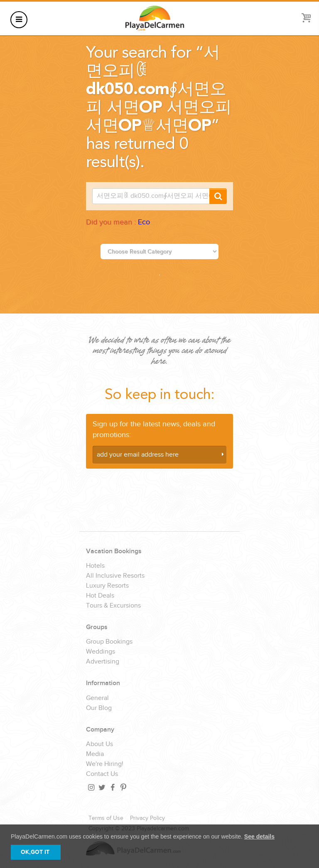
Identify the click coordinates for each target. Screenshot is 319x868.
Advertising (103, 662)
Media (95, 754)
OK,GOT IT (35, 852)
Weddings (101, 652)
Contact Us (102, 774)
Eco (144, 222)
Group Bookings (109, 642)
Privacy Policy (147, 818)
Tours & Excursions (113, 606)
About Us (99, 744)
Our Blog (99, 708)
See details (259, 836)
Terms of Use (106, 818)
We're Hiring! (105, 764)
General (97, 698)
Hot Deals (100, 596)
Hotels (95, 566)
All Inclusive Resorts (115, 576)
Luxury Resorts (107, 586)
